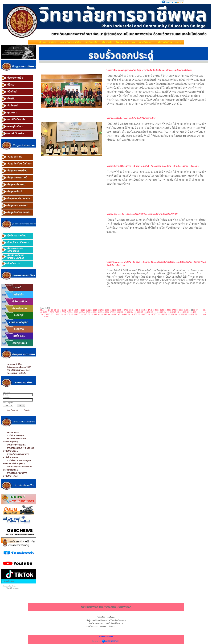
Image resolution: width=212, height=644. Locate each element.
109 (148, 312)
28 (103, 310)
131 (65, 314)
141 (99, 314)
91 (96, 312)
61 (182, 310)
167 (186, 314)
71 (49, 312)
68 (41, 312)
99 (115, 312)
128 (55, 314)
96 (108, 312)
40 (132, 310)
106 (138, 312)
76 (61, 312)
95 (106, 312)
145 (112, 314)
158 (156, 314)
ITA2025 (179, 42)
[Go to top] (205, 312)
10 (61, 310)
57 (173, 310)
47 (149, 310)
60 (180, 310)
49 (154, 310)
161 (166, 314)
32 (113, 310)
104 (132, 312)
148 (122, 314)
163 (172, 314)
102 (125, 312)
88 (89, 312)
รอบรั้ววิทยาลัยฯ (92, 42)
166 (182, 314)
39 (130, 310)
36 (123, 310)
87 (87, 312)
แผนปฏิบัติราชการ (147, 42)
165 (179, 314)
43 (139, 310)
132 (69, 314)
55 (168, 310)
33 (115, 310)
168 (189, 314)
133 (72, 314)
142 (102, 314)
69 (44, 312)
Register (27, 410)
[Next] (47, 316)
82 (75, 312)
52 (161, 310)
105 (135, 312)
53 (163, 310)
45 (144, 310)
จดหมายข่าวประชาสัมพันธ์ (70, 42)
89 (91, 312)
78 (65, 312)
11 (63, 310)
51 (158, 310)
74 (56, 312)
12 (65, 310)
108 (145, 312)
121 (188, 312)
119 (181, 312)
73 (53, 312)
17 (77, 310)
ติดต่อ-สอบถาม (122, 42)
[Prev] (43, 310)
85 (82, 312)
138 (89, 314)
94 (103, 312)
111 (155, 312)
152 (136, 314)
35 (120, 310)
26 (99, 310)
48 (151, 310)
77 (63, 312)
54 (166, 310)
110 (152, 312)
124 (42, 314)
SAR (134, 42)
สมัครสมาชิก (107, 42)
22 (89, 310)
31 (111, 310)
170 (196, 314)
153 (139, 314)
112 (158, 312)
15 (72, 310)
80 (70, 312)
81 (72, 312)
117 (175, 312)
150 (129, 314)
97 (111, 312)
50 (156, 310)
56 (170, 310)
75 (58, 312)
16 (75, 310)
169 (192, 314)
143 (105, 314)
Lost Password (12, 410)
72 (51, 312)
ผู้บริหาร (53, 42)
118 (178, 312)
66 (194, 310)
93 (101, 312)
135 (79, 314)
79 (68, 312)
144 (109, 314)
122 (191, 312)
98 (113, 312)
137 (85, 314)
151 (132, 314)
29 (106, 310)
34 (118, 310)
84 (80, 312)
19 (82, 310)
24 (94, 310)
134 (75, 314)
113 (161, 312)
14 (70, 310)
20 (84, 310)
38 (127, 310)
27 (101, 310)
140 (95, 314)
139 (92, 314)
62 (185, 310)
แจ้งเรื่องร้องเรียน (165, 42)
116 (171, 312)
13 (68, 310)
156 (149, 314)
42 (137, 310)
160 (162, 314)
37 (125, 310)
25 (96, 310)
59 (178, 310)
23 (91, 310)
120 (184, 312)
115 (168, 312)
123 (195, 312)
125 (45, 314)
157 (152, 314)
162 (169, 314)
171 (42, 316)
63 (187, 310)
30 (108, 310)
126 (49, 314)
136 (82, 314)
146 (115, 314)
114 (165, 312)
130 (62, 314)
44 (142, 310)
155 (146, 314)
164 (176, 314)
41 (134, 310)
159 (159, 314)
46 (146, 310)
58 (175, 310)
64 (189, 310)
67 (197, 310)
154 (142, 314)
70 (46, 312)
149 (126, 314)
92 (99, 312)
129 (59, 314)
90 (94, 312)
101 (122, 312)
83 (77, 312)
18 (79, 310)
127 (52, 314)
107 (142, 312)
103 (128, 312)
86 (84, 312)
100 (118, 312)
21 (87, 310)
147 (119, 314)
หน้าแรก (42, 42)
